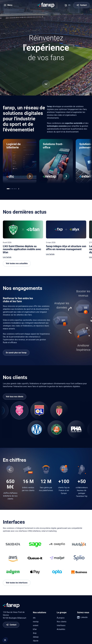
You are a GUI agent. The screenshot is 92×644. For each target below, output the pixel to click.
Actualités (61, 629)
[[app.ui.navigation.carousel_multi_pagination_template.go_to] (8, 189)
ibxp (35, 633)
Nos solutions (40, 612)
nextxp (36, 622)
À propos (61, 618)
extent (36, 625)
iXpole (36, 641)
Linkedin (82, 617)
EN (69, 5)
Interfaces (61, 625)
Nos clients (62, 622)
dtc (34, 618)
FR (66, 5)
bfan (35, 629)
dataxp (36, 637)
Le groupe (62, 612)
